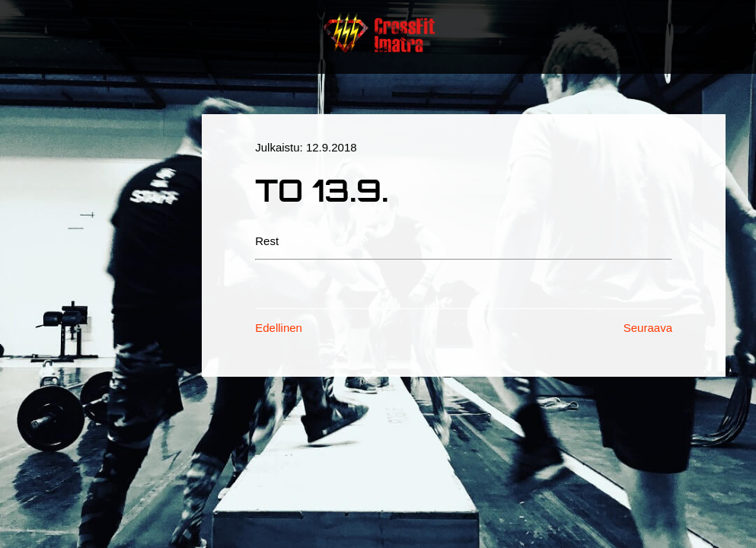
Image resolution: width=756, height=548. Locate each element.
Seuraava (648, 328)
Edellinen (279, 328)
